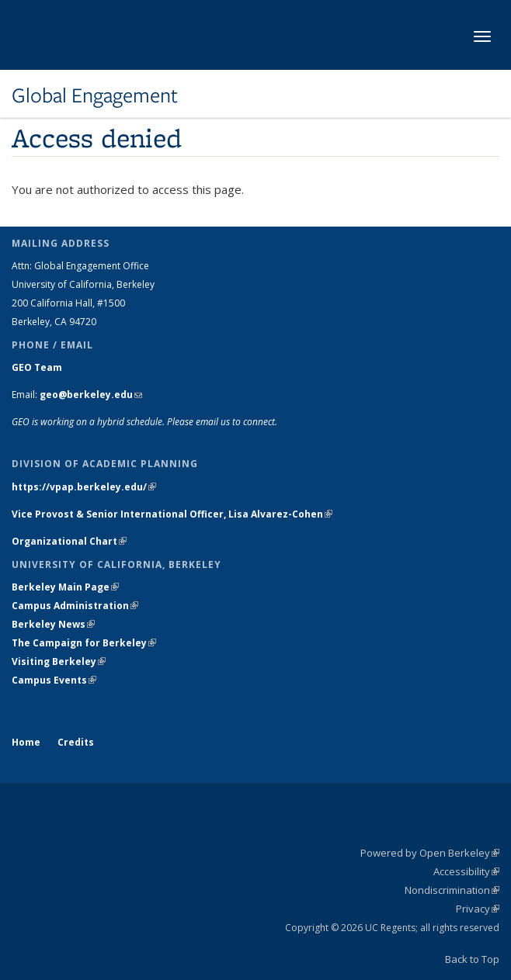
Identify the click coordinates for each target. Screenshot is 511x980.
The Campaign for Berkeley (84, 643)
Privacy (478, 909)
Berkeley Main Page (65, 587)
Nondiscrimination (452, 890)
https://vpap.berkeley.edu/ (84, 487)
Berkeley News (53, 624)
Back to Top (472, 959)
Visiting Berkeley (59, 661)
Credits (76, 742)
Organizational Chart (69, 541)
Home (26, 742)
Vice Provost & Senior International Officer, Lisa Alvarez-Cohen (172, 514)
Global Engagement (95, 95)
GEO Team (37, 367)
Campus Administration (75, 606)
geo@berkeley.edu (91, 395)
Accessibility (466, 871)
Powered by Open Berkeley (430, 853)
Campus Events (54, 680)
